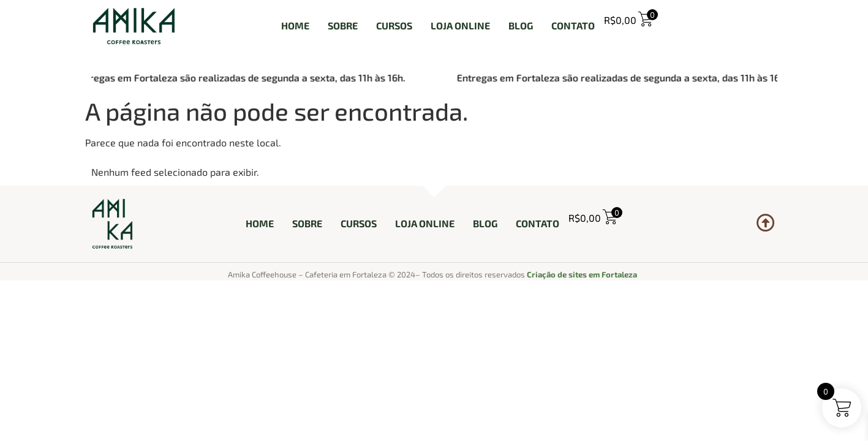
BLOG (521, 25)
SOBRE (343, 25)
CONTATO (573, 25)
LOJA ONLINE (460, 25)
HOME (295, 25)
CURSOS (394, 25)
